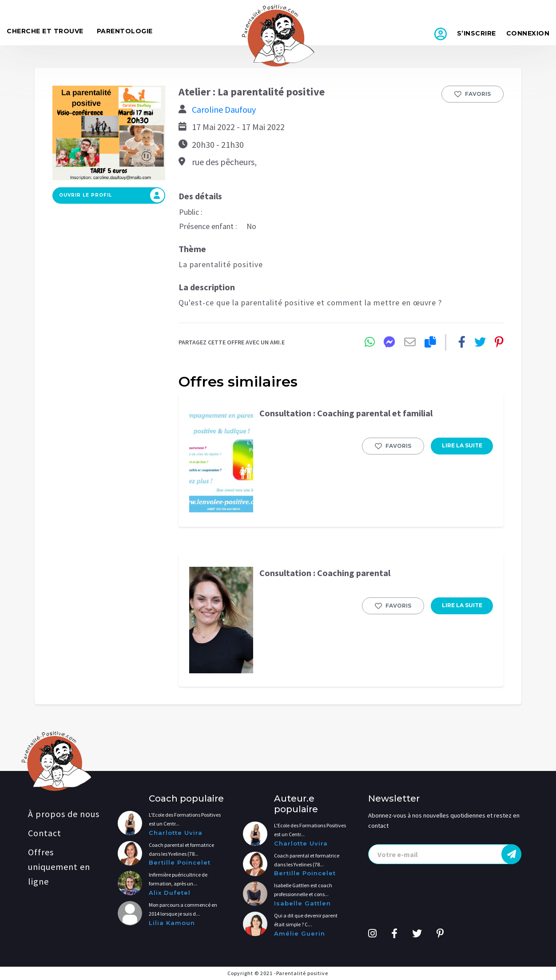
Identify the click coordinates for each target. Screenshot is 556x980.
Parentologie (125, 31)
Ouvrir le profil (112, 195)
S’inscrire (477, 33)
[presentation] (445, 854)
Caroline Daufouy (224, 109)
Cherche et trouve (45, 31)
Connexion (528, 33)
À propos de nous (64, 814)
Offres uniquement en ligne (59, 867)
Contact (45, 833)
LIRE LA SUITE (462, 445)
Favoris (473, 94)
